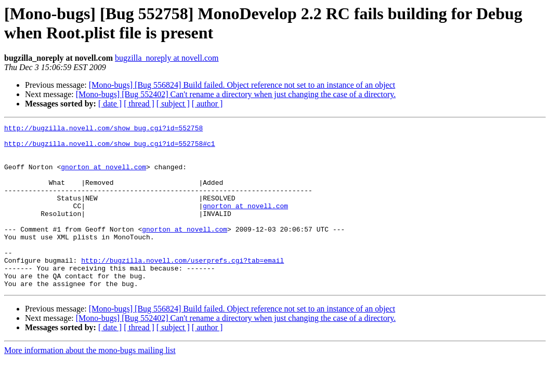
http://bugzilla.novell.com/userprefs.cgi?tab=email (182, 288)
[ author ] (207, 104)
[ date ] (110, 104)
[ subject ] (173, 104)
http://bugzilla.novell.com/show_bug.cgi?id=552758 (103, 129)
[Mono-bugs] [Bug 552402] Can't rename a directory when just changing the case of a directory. (236, 94)
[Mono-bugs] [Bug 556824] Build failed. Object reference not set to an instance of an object (242, 85)
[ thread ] (139, 104)
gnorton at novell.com (103, 176)
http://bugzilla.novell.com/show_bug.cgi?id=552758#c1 (110, 148)
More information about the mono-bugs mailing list (90, 383)
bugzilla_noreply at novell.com (167, 58)
